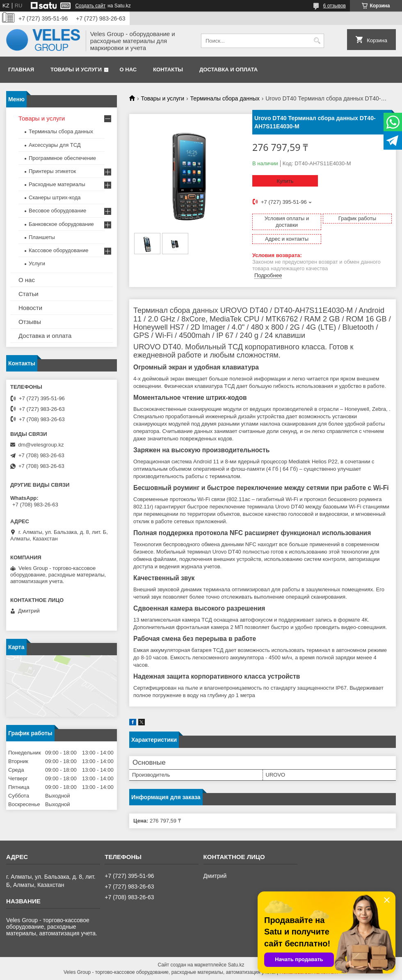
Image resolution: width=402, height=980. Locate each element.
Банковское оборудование (61, 224)
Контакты (168, 70)
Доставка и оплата (228, 70)
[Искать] (317, 41)
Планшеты (42, 237)
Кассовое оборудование (59, 250)
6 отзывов (335, 6)
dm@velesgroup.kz (41, 445)
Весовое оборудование (57, 211)
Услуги (37, 263)
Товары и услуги (76, 70)
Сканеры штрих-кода (55, 197)
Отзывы (30, 322)
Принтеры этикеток (52, 171)
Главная (21, 70)
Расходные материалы (57, 184)
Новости (30, 308)
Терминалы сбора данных (225, 98)
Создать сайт (90, 6)
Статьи (29, 294)
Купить (285, 181)
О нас (128, 70)
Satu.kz (236, 965)
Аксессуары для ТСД (55, 145)
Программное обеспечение (62, 158)
